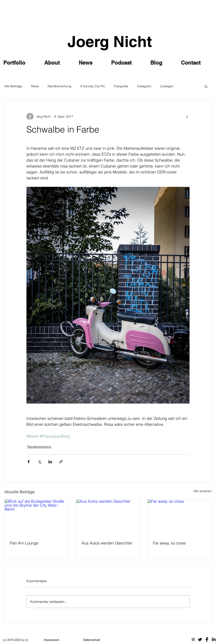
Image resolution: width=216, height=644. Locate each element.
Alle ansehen (203, 491)
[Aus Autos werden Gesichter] (108, 517)
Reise (35, 86)
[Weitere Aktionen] (187, 116)
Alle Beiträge (13, 86)
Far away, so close (169, 543)
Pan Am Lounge (24, 543)
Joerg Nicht (110, 41)
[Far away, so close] (180, 517)
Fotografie (121, 86)
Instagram (144, 86)
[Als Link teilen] (61, 462)
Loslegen (167, 86)
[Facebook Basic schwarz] (207, 639)
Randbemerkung (60, 86)
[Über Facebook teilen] (29, 462)
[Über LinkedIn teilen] (50, 462)
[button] (206, 86)
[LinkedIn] (214, 639)
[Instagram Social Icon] (193, 639)
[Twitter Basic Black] (200, 639)
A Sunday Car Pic (93, 86)
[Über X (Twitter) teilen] (39, 462)
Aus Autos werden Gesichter (107, 543)
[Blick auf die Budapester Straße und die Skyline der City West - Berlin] (36, 517)
